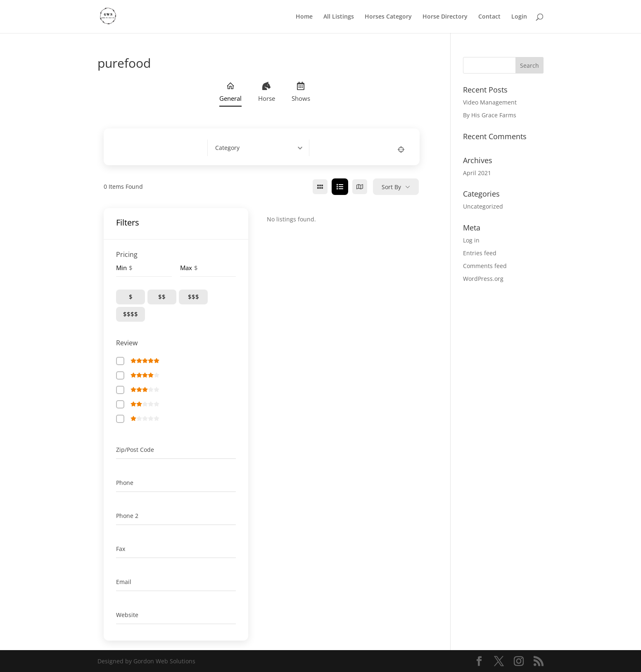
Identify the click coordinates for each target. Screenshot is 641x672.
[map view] (360, 187)
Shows (301, 92)
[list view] (340, 187)
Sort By (391, 187)
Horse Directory (445, 17)
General (230, 92)
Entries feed (480, 253)
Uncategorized (483, 206)
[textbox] (227, 148)
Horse (267, 92)
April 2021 (477, 173)
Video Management (490, 102)
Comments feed (485, 266)
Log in (471, 240)
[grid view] (320, 187)
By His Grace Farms (490, 115)
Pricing (127, 254)
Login (519, 17)
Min (121, 268)
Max (186, 268)
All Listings (339, 17)
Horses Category (388, 17)
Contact (489, 17)
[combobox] (262, 148)
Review (127, 343)
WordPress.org (483, 279)
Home (304, 17)
